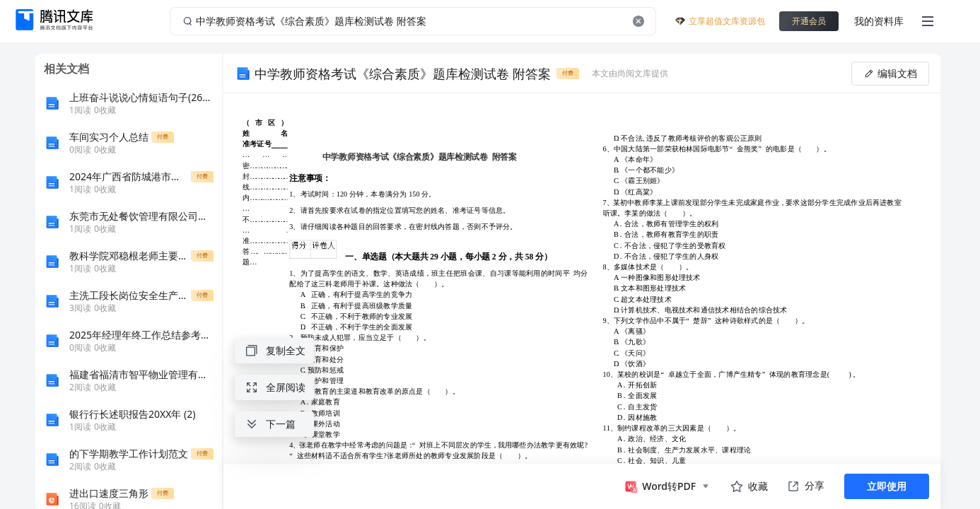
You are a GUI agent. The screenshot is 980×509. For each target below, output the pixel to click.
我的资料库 (879, 21)
